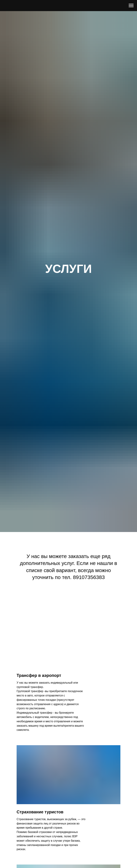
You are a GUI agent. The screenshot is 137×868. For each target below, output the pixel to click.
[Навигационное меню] (131, 6)
